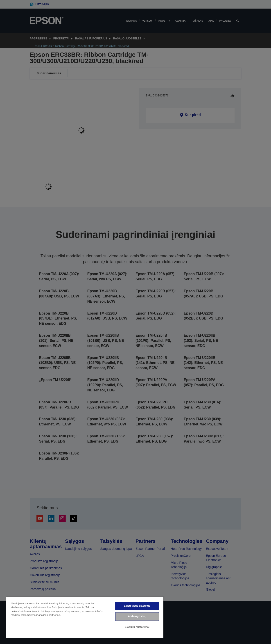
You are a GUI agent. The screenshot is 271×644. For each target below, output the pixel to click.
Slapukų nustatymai (137, 627)
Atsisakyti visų (137, 616)
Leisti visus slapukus (137, 606)
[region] (85, 617)
